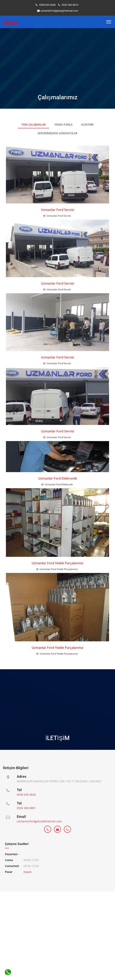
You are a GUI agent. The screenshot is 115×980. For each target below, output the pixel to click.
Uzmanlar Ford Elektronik (58, 478)
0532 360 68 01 (70, 5)
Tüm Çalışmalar (33, 125)
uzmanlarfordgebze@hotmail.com (59, 11)
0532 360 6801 (26, 808)
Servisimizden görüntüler (57, 133)
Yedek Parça (63, 125)
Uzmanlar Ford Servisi (57, 210)
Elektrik (87, 125)
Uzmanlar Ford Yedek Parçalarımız (57, 563)
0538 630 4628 (47, 5)
